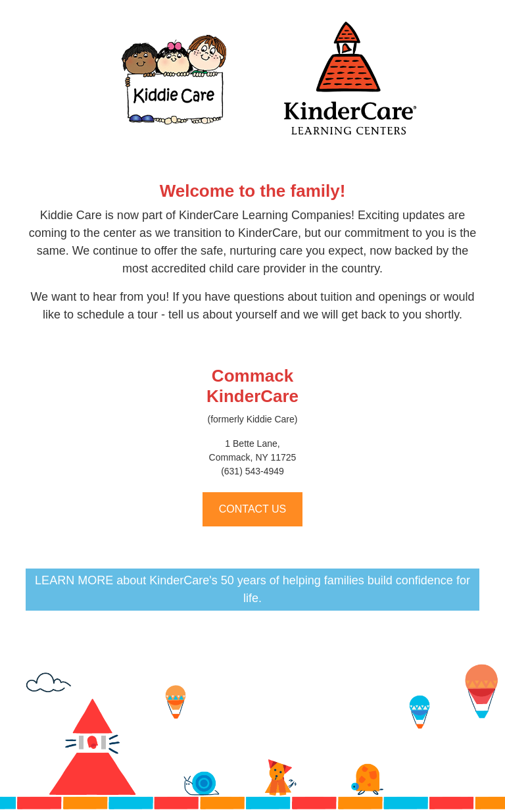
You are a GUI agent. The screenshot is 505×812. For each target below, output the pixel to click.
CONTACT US (253, 509)
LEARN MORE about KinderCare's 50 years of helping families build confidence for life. (252, 589)
